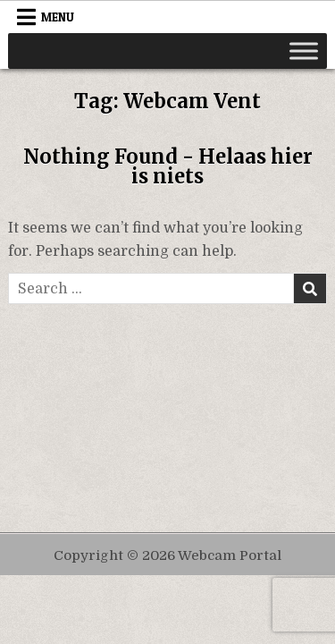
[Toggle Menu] (304, 51)
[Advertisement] (168, 402)
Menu (58, 17)
